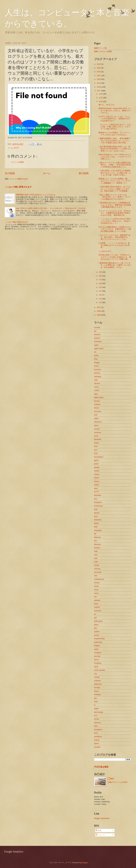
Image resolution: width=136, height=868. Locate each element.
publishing (98, 642)
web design (99, 712)
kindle (96, 523)
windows (97, 723)
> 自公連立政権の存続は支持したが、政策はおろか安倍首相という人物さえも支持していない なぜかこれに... (115, 149)
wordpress (98, 730)
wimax (97, 719)
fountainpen (99, 457)
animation (98, 341)
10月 (101, 101)
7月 (101, 280)
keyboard (98, 520)
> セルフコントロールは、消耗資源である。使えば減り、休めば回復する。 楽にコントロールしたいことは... (114, 237)
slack (96, 667)
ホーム (47, 173)
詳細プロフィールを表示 (118, 782)
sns (95, 674)
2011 (99, 307)
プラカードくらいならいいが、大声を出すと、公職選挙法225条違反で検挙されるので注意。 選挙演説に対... (115, 213)
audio (96, 355)
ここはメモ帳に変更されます (18, 187)
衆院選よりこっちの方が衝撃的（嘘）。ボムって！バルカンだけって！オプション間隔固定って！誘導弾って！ (115, 181)
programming (99, 639)
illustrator (98, 495)
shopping (98, 663)
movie (96, 586)
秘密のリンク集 (100, 48)
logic (96, 551)
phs (96, 628)
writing (97, 740)
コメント (100, 835)
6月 (101, 283)
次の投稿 (10, 173)
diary (96, 394)
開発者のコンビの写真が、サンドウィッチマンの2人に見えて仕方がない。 (115, 134)
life (95, 534)
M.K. (112, 779)
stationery (98, 684)
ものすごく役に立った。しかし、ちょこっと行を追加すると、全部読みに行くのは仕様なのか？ (115, 119)
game (96, 460)
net (95, 597)
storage (97, 687)
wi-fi (96, 716)
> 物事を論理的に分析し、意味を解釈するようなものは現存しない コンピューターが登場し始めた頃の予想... (114, 141)
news (96, 604)
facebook (98, 439)
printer (97, 635)
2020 (99, 79)
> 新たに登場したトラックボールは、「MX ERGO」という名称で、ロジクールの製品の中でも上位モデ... (114, 197)
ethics (96, 425)
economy (98, 411)
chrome (97, 383)
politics (97, 632)
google (97, 467)
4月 (101, 291)
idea (96, 488)
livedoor (97, 548)
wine (96, 726)
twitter (96, 709)
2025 (99, 64)
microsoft (98, 572)
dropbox (97, 404)
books (96, 366)
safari (96, 649)
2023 (99, 68)
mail (96, 558)
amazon (97, 334)
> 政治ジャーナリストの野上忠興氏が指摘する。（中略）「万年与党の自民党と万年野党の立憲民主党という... (115, 165)
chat (96, 380)
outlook (97, 607)
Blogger (85, 863)
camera (97, 373)
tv (95, 705)
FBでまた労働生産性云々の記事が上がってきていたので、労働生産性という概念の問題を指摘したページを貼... (115, 229)
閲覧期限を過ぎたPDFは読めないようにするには (36, 195)
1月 (101, 302)
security (97, 656)
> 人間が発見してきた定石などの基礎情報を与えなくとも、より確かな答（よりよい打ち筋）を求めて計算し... (115, 173)
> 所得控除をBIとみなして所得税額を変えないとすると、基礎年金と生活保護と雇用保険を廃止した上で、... (115, 205)
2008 (99, 315)
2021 (99, 76)
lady (96, 527)
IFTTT (16, 148)
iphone (97, 513)
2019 (99, 83)
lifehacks (98, 537)
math (96, 562)
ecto (96, 415)
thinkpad (97, 694)
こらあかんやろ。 (106, 251)
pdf (95, 618)
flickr (96, 446)
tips (95, 698)
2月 (101, 299)
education (98, 422)
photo (96, 625)
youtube (97, 747)
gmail (96, 464)
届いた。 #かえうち (106, 105)
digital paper (99, 397)
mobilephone (99, 579)
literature (98, 544)
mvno (96, 593)
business (98, 369)
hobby (97, 485)
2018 (99, 87)
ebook (97, 408)
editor (96, 418)
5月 (101, 287)
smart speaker (100, 670)
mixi (96, 576)
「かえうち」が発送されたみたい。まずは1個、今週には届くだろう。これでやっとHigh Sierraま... (115, 127)
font (96, 450)
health (97, 478)
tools (96, 702)
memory (97, 569)
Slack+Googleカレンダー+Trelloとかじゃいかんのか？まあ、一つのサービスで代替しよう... (115, 157)
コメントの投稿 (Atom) (18, 179)
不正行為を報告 (101, 767)
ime (96, 499)
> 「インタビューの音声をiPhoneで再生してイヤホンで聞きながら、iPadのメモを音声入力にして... (115, 221)
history (97, 481)
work (96, 733)
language (98, 530)
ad (95, 331)
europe (97, 429)
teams (97, 691)
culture (97, 390)
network (97, 600)
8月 (101, 276)
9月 (101, 272)
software (97, 681)
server (97, 660)
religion (97, 646)
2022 (99, 72)
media (97, 565)
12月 (101, 94)
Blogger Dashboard (102, 818)
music (96, 590)
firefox (97, 443)
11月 (101, 98)
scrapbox (98, 653)
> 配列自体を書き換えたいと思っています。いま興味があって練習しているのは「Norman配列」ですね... (115, 265)
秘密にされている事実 (103, 51)
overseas (98, 611)
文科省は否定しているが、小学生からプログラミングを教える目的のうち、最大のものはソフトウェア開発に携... (115, 257)
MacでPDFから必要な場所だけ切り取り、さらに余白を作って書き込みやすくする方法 (51, 208)
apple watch (99, 348)
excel (96, 436)
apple (96, 345)
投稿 (98, 830)
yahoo (97, 743)
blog (96, 359)
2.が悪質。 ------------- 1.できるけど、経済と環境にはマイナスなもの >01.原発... (114, 245)
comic (96, 387)
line (95, 541)
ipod (96, 516)
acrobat (97, 327)
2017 (99, 91)
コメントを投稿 (17, 162)
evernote (98, 432)
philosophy (98, 621)
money (97, 583)
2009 (99, 311)
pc (95, 614)
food (96, 453)
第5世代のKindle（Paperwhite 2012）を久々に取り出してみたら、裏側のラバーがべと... (115, 110)
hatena (97, 474)
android (97, 338)
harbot (97, 471)
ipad (96, 509)
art (95, 352)
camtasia (98, 376)
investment (98, 506)
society (97, 677)
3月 (101, 295)
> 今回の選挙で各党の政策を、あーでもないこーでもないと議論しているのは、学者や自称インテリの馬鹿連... (114, 189)
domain (97, 401)
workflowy (98, 737)
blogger (97, 362)
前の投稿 (84, 173)
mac (96, 555)
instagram (98, 502)
